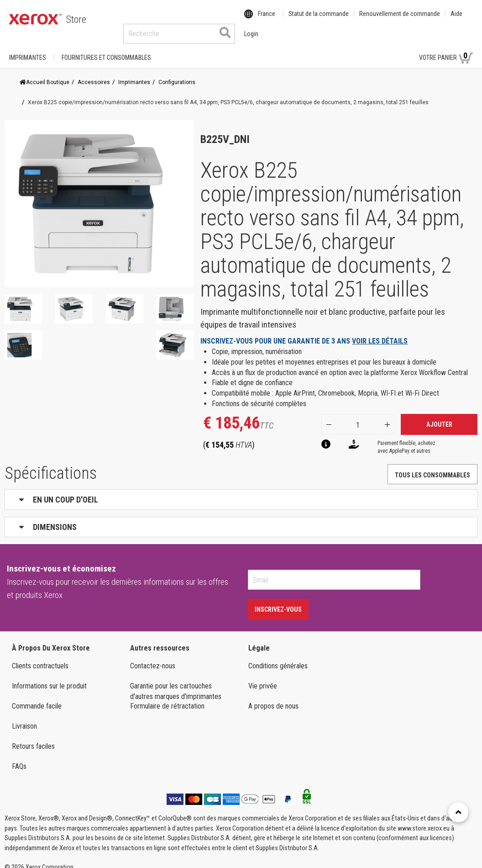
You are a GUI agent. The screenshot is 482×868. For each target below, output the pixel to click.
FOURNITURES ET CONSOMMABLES (106, 49)
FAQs (19, 758)
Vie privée (263, 677)
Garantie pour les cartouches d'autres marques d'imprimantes (176, 683)
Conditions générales (278, 657)
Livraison (24, 717)
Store (76, 19)
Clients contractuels (40, 657)
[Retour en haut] (458, 812)
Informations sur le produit (49, 677)
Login (396, 49)
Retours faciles (33, 738)
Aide (456, 20)
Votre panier (446, 48)
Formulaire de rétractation (167, 697)
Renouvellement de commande (400, 20)
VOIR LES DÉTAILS (380, 332)
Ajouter (439, 416)
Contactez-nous (153, 657)
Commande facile (37, 697)
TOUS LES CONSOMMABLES (432, 466)
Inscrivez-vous (278, 601)
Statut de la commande (319, 20)
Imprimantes (28, 49)
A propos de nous (273, 697)
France (267, 20)
